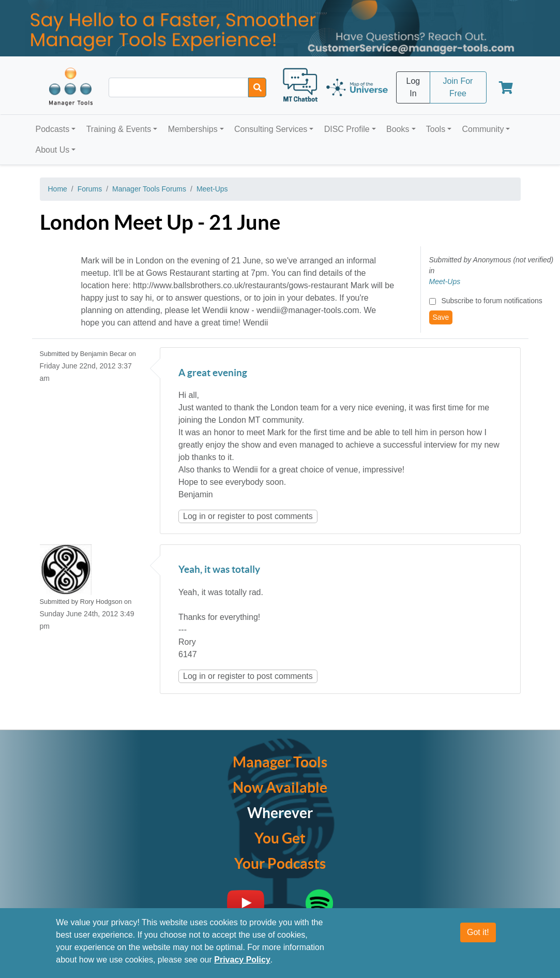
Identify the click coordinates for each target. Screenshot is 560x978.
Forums (90, 189)
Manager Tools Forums (149, 189)
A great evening (213, 373)
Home (58, 189)
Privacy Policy (242, 960)
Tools (436, 129)
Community (483, 129)
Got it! (478, 932)
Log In (413, 87)
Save (441, 317)
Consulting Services (271, 129)
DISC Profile (347, 129)
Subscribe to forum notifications (491, 301)
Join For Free (458, 87)
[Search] (257, 87)
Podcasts (53, 129)
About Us (53, 150)
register (231, 516)
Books (398, 129)
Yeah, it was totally (219, 570)
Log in (194, 516)
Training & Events (119, 129)
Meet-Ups (212, 189)
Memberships (193, 129)
